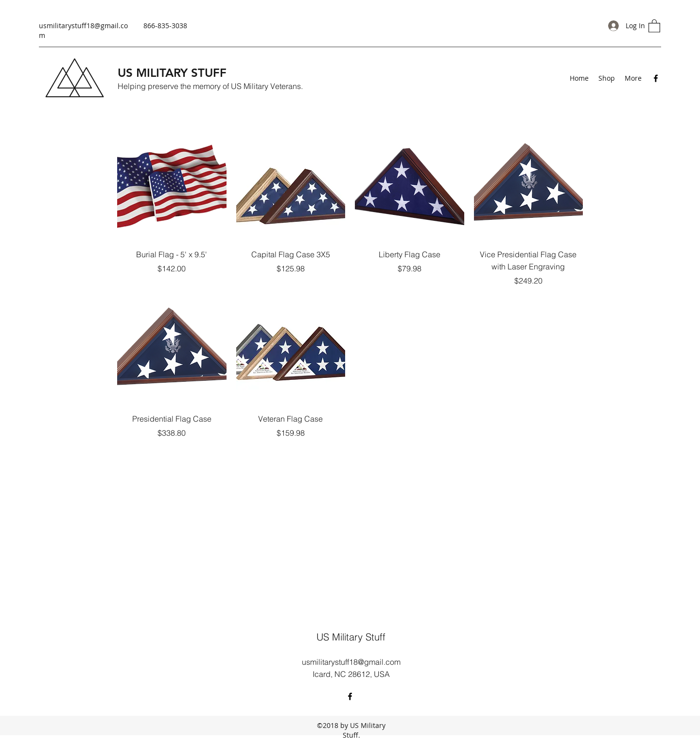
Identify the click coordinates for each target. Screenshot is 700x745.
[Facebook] (656, 78)
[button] (654, 26)
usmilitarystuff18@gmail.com (351, 662)
